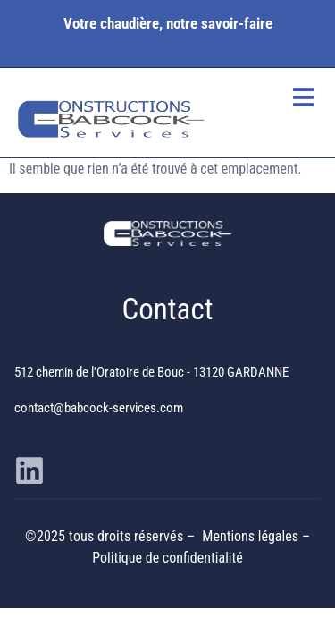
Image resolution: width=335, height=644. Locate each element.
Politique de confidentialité (167, 558)
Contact (168, 309)
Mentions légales (251, 536)
